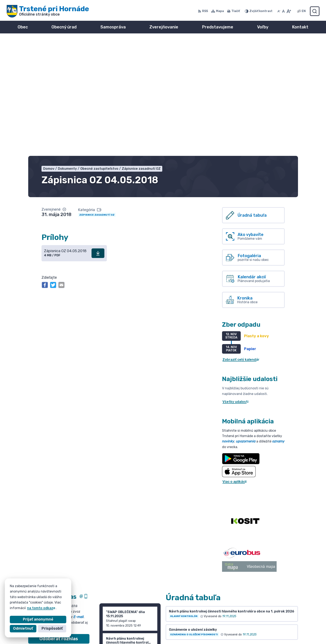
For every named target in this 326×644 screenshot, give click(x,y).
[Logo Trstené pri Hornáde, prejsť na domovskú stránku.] (48, 11)
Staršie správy (115, 551)
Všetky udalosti (235, 285)
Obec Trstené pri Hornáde (76, 602)
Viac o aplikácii (234, 365)
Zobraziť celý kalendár (241, 243)
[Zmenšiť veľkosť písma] (279, 11)
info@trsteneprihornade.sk (271, 624)
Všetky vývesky (179, 530)
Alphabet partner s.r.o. (90, 598)
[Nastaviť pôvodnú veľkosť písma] (283, 11)
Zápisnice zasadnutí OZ (97, 98)
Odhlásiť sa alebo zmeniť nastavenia (59, 541)
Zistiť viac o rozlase (59, 533)
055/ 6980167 (260, 619)
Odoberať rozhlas (59, 522)
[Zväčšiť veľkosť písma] (289, 11)
